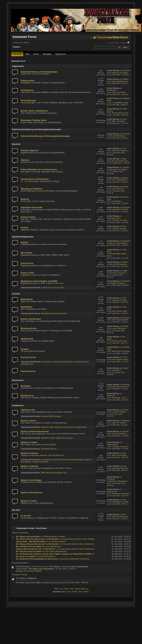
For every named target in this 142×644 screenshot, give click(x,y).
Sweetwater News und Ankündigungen (39, 72)
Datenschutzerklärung (117, 136)
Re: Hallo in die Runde (117, 92)
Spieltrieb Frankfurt (48, 438)
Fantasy (24, 228)
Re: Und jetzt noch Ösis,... (118, 300)
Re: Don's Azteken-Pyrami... (119, 359)
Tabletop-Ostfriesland (40, 462)
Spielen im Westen (29, 466)
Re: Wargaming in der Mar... (119, 502)
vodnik (41, 556)
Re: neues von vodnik (25, 556)
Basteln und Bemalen (31, 319)
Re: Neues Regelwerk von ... (119, 81)
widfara (125, 262)
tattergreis (126, 318)
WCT (124, 514)
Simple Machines (81, 589)
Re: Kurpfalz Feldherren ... (119, 412)
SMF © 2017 (69, 589)
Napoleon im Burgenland (118, 481)
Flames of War (27, 273)
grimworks (126, 207)
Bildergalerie (27, 299)
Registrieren (61, 54)
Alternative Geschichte (31, 207)
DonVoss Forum (28, 357)
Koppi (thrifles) (69, 539)
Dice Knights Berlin (80, 427)
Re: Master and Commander (119, 351)
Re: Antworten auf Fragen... (119, 73)
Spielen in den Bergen (31, 480)
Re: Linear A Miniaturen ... (118, 328)
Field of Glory (27, 263)
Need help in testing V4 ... (118, 273)
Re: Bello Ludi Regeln (117, 121)
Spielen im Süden (29, 442)
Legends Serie (46, 288)
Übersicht (17, 54)
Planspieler (111, 479)
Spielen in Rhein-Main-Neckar (35, 431)
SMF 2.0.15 (58, 589)
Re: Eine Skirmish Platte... (118, 311)
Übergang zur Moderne (32, 189)
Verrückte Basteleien (81, 362)
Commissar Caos (113, 218)
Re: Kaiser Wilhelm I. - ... (118, 189)
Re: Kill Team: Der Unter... (118, 220)
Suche (36, 54)
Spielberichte (27, 339)
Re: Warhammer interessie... (119, 493)
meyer (125, 119)
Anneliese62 (111, 90)
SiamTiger (54, 541)
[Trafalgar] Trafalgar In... (118, 283)
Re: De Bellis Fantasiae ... (118, 228)
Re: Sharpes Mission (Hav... (119, 113)
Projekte (25, 349)
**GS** (125, 357)
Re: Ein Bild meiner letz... (118, 341)
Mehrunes (126, 384)
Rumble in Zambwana (63, 427)
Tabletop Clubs (28, 410)
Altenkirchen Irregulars (65, 438)
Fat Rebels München (49, 449)
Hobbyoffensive (28, 371)
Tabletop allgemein (30, 150)
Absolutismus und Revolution (35, 179)
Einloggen (47, 54)
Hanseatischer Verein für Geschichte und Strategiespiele (62, 460)
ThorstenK (126, 70)
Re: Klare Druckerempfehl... (119, 320)
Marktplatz (26, 386)
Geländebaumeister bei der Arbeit (54, 313)
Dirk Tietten (50, 551)
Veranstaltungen (28, 100)
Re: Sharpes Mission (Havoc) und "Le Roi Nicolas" (38, 539)
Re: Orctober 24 (115, 370)
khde (124, 500)
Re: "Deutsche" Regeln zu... (119, 151)
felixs (124, 226)
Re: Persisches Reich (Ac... (119, 161)
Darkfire (125, 79)
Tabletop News (28, 81)
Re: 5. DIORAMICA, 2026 (118, 103)
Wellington (126, 241)
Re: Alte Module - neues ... (119, 398)
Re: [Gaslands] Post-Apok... (119, 209)
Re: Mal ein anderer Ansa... (119, 516)
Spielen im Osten (29, 501)
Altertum (25, 160)
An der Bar (26, 516)
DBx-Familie (26, 253)
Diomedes (126, 134)
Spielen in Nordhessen (31, 492)
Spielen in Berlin (28, 421)
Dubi (124, 298)
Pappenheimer (112, 444)
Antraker (126, 187)
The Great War (58, 288)
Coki (124, 148)
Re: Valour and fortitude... (118, 455)
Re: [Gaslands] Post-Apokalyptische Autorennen (37, 559)
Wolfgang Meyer (50, 536)
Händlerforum (27, 396)
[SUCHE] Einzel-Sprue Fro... (119, 387)
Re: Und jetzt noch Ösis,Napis (29, 546)
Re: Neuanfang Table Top (118, 468)
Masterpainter (112, 491)
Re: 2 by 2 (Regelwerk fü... (119, 180)
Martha (125, 178)
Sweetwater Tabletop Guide (34, 120)
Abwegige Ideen (27, 364)
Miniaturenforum (28, 328)
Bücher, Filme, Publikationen (34, 111)
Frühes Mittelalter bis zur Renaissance (39, 169)
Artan (124, 466)
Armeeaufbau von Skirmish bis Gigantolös (57, 362)
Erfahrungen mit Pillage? (118, 170)
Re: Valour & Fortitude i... (118, 423)
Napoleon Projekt (47, 427)
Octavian (126, 167)
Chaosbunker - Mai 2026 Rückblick (31, 541)
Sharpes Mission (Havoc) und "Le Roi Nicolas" (36, 549)
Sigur (124, 159)
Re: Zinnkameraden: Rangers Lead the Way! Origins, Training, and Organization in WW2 (54, 554)
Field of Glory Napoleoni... (118, 264)
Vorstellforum (27, 90)
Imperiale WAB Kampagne (51, 416)
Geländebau (26, 307)
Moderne (25, 199)
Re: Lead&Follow (115, 201)
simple (125, 271)
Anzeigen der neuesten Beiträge (29, 571)
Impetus (24, 242)
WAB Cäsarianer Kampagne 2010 (54, 473)
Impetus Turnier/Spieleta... (118, 243)
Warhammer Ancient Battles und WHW (39, 281)
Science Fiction (28, 217)
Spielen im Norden (29, 453)
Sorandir (126, 368)
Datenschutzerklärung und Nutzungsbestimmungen (45, 136)
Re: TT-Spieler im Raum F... (119, 447)
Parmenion (111, 395)
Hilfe (27, 54)
